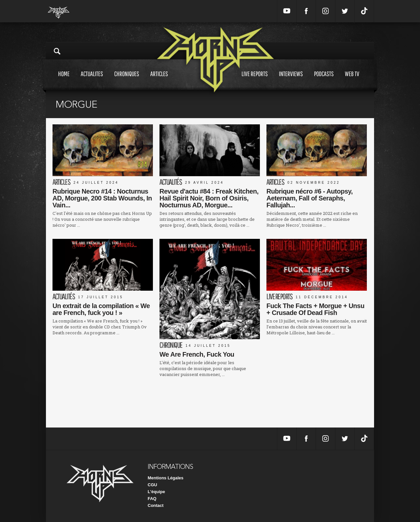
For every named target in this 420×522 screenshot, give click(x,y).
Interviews (291, 80)
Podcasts (324, 80)
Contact (156, 505)
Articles (159, 80)
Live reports (255, 80)
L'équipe (156, 492)
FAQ (152, 499)
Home (64, 80)
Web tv (352, 80)
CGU (152, 485)
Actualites (92, 80)
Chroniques (127, 80)
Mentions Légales (166, 478)
